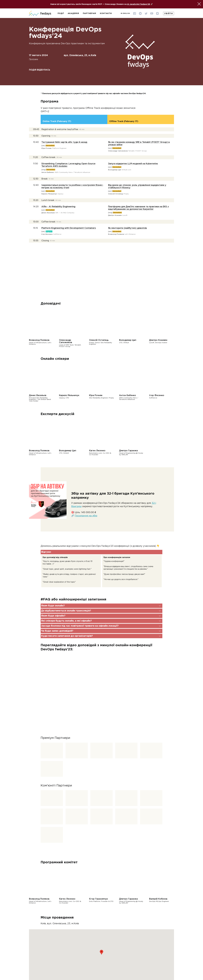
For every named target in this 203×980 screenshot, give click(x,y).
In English (125, 14)
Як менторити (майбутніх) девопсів (127, 228)
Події (61, 13)
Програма (33, 59)
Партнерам (89, 13)
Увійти (169, 14)
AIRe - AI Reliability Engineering (58, 207)
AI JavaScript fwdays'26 (139, 4)
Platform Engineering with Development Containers (69, 228)
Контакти (106, 13)
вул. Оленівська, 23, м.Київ (80, 55)
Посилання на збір (86, 516)
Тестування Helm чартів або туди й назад (64, 142)
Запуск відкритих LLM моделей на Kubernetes (133, 164)
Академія (73, 13)
